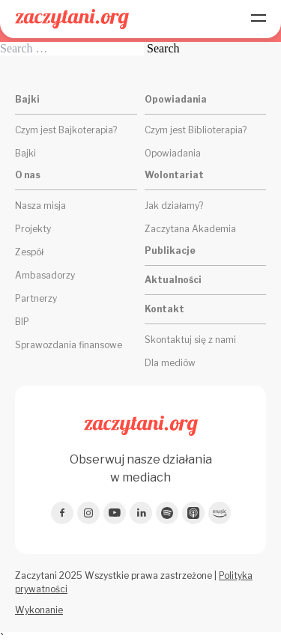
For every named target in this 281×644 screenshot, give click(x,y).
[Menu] (259, 19)
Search (163, 49)
